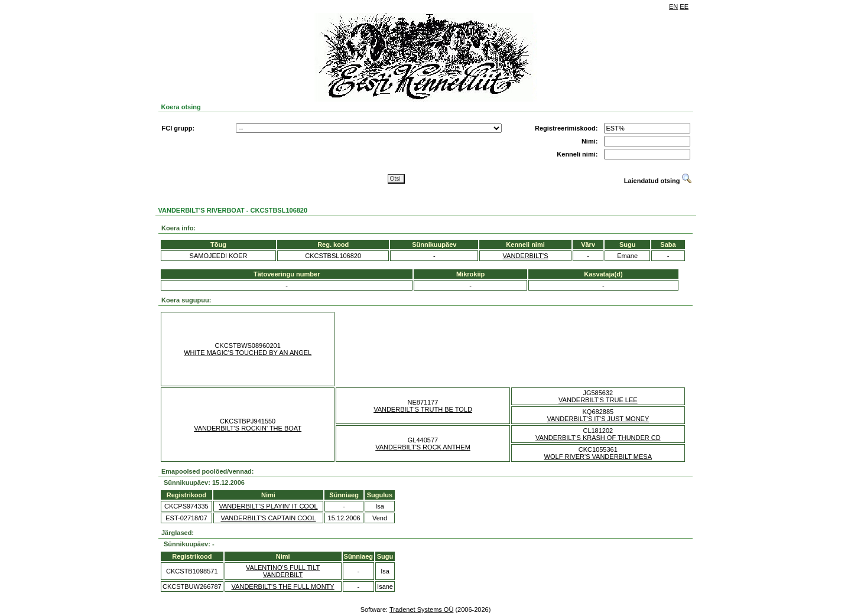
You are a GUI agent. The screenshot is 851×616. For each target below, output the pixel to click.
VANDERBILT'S (526, 256)
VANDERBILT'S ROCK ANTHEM (423, 447)
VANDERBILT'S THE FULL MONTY (283, 586)
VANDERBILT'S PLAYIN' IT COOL (268, 506)
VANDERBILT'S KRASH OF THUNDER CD (598, 438)
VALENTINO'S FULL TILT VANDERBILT (283, 571)
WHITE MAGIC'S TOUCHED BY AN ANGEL (248, 353)
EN (673, 6)
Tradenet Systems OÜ (421, 610)
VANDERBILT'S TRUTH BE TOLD (423, 409)
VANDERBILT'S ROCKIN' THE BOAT (248, 428)
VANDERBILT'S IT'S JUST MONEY (598, 419)
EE (684, 6)
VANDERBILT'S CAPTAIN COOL (268, 518)
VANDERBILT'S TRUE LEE (598, 400)
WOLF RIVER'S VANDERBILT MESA (598, 457)
